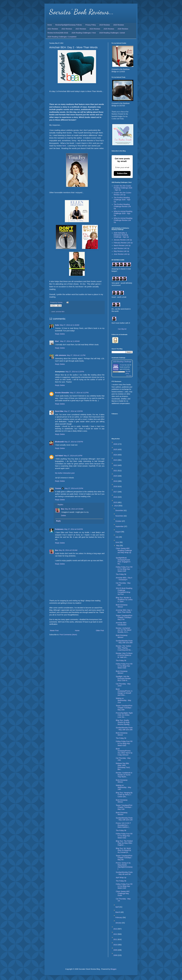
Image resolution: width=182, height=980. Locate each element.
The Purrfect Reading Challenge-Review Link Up (122, 206)
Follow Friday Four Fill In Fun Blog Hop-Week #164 (124, 666)
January (119, 923)
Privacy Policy (91, 25)
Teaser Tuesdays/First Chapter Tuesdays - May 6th (124, 858)
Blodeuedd (59, 442)
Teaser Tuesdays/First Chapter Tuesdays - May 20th (124, 708)
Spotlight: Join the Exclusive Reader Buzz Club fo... (123, 678)
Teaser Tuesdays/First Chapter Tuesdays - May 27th (124, 618)
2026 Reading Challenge (122, 361)
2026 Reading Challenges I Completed (62, 37)
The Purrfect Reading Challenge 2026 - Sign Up (122, 200)
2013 (116, 929)
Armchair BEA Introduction (121, 624)
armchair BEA (60, 312)
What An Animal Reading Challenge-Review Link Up (123, 220)
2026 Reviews (123, 29)
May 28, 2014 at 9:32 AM (68, 550)
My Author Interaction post (65, 473)
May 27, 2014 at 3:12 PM (79, 393)
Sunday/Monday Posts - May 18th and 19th (124, 729)
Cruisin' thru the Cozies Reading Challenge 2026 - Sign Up (123, 188)
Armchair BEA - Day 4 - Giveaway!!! (124, 579)
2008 (116, 955)
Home (50, 25)
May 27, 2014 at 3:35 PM (73, 411)
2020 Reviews (119, 25)
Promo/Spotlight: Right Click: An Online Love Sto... (124, 715)
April (117, 907)
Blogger (113, 969)
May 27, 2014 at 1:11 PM (76, 355)
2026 (116, 444)
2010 (116, 945)
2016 (116, 497)
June (117, 542)
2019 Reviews (105, 25)
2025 (116, 449)
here (64, 146)
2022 (116, 465)
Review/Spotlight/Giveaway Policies (69, 25)
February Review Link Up (123, 243)
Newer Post (54, 630)
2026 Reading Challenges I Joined (112, 33)
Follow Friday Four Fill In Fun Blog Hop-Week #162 (124, 836)
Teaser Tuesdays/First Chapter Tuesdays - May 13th (124, 807)
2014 (116, 506)
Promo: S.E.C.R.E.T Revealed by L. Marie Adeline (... (123, 825)
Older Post (100, 630)
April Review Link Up (122, 248)
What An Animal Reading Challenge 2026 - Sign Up (123, 213)
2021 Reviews (53, 29)
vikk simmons (61, 355)
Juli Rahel (59, 456)
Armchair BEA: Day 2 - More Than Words (124, 611)
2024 (116, 455)
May (118, 546)
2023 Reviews (81, 29)
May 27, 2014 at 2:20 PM (75, 372)
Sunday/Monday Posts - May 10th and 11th (124, 819)
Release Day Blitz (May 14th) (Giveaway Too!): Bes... (123, 766)
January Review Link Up (123, 240)
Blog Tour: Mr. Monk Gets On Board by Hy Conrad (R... (123, 850)
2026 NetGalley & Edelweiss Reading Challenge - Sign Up (121, 235)
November (120, 516)
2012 (116, 934)
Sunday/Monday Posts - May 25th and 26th (124, 642)
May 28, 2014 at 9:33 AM (74, 509)
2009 (116, 950)
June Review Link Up (122, 254)
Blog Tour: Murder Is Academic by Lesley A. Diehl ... (124, 600)
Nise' (57, 341)
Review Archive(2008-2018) (58, 33)
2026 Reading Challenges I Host (84, 33)
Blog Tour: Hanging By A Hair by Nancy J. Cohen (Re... (124, 795)
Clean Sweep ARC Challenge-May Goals (123, 893)
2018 (116, 486)
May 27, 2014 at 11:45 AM (70, 341)
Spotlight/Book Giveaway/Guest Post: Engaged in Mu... (123, 561)
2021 (116, 471)
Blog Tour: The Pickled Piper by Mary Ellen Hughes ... (124, 843)
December (120, 510)
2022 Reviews (67, 29)
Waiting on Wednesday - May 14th (123, 787)
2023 (116, 460)
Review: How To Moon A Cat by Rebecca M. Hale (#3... (124, 655)
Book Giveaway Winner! (122, 636)
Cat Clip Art (122, 329)
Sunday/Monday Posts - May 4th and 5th (124, 873)
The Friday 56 (121, 574)
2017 (116, 492)
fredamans (59, 529)
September (120, 526)
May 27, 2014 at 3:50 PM (74, 442)
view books (129, 376)
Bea (63, 509)
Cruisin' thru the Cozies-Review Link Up (123, 194)
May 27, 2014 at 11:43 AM (70, 325)
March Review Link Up (122, 245)
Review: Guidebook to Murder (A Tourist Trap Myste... (124, 775)
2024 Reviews (95, 29)
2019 (116, 481)
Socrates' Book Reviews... (81, 12)
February (119, 917)
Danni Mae (59, 411)
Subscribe (122, 173)
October (119, 521)
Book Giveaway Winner (122, 606)
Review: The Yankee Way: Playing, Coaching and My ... (124, 648)
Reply (57, 334)
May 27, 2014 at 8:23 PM (74, 488)
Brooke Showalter (62, 393)
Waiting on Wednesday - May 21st (123, 700)
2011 (116, 939)
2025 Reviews (109, 29)
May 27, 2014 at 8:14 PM (73, 456)
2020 (116, 476)
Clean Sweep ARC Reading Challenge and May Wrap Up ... (124, 551)
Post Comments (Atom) (68, 635)
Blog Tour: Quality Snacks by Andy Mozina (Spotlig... (123, 722)
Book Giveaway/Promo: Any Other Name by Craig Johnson (124, 752)
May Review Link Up (121, 251)
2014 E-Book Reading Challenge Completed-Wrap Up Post (124, 591)
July (117, 537)
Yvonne (58, 488)
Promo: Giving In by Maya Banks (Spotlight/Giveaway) (124, 866)
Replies (60, 505)
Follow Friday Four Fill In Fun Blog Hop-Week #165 (124, 569)
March (118, 912)
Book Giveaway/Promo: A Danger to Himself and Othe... (124, 692)
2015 (116, 502)
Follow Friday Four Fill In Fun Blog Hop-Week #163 (124, 743)
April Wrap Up (121, 877)
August (118, 532)
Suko (57, 325)
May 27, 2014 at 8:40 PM (73, 529)
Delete (62, 334)
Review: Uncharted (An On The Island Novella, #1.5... (123, 630)
